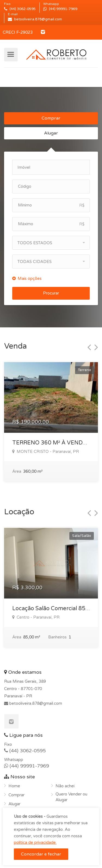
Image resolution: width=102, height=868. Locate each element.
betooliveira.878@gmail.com (35, 703)
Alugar (51, 133)
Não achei (65, 786)
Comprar (51, 118)
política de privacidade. (35, 842)
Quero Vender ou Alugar (71, 797)
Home (14, 786)
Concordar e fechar (41, 854)
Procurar (51, 293)
